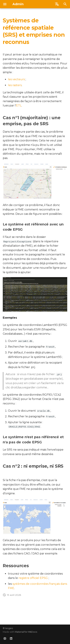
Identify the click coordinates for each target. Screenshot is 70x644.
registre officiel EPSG (33, 578)
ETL (19, 105)
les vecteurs (16, 79)
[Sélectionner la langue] (57, 4)
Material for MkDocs (26, 632)
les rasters (15, 85)
